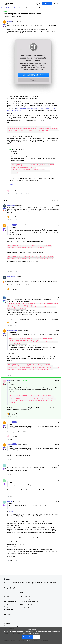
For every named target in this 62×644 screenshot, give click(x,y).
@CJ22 (11, 512)
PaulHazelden (11, 205)
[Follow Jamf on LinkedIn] (8, 588)
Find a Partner (7, 612)
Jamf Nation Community (10, 602)
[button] (3, 4)
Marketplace (7, 607)
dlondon (10, 21)
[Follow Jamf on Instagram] (14, 588)
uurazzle (10, 465)
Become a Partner (8, 609)
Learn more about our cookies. (31, 633)
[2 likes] (14, 414)
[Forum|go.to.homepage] (9, 4)
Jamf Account (7, 615)
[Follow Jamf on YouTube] (11, 588)
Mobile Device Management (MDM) (29, 602)
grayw (9, 380)
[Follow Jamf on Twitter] (4, 588)
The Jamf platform (25, 596)
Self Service (7, 623)
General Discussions (19, 8)
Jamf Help (6, 596)
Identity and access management (12, 626)
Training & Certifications (10, 599)
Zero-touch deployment (26, 599)
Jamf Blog (6, 604)
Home (3, 8)
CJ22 (9, 480)
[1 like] (13, 191)
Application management (26, 604)
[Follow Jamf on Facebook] (17, 588)
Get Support (9, 8)
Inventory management (26, 607)
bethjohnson (11, 297)
